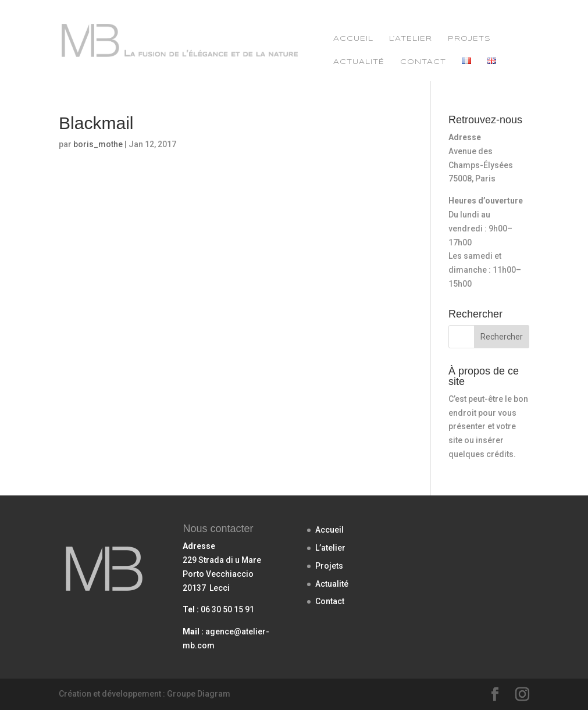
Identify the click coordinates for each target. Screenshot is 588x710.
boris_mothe (98, 144)
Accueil (353, 39)
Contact (423, 62)
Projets (469, 39)
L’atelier (411, 39)
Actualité (359, 62)
